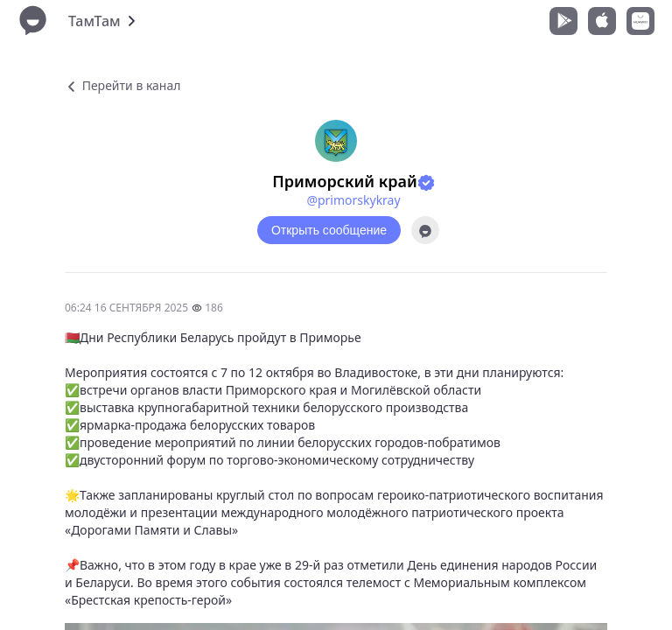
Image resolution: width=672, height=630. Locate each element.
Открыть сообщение (329, 230)
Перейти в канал (122, 85)
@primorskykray (353, 200)
